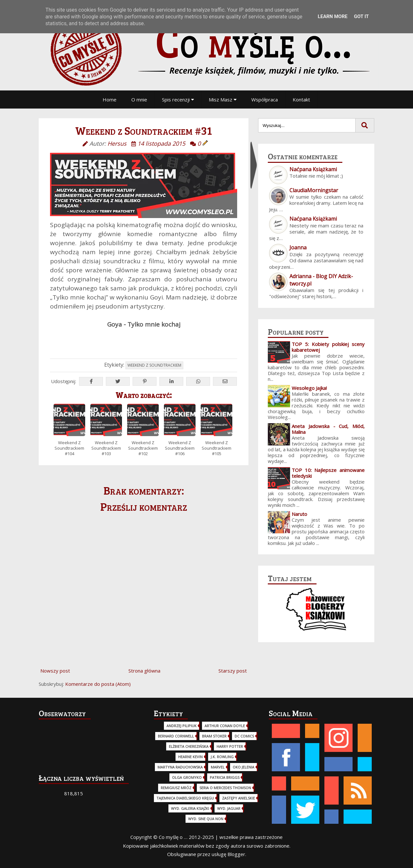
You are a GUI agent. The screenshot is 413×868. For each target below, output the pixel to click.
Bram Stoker (214, 736)
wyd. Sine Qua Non (206, 819)
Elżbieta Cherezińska (189, 746)
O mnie (139, 99)
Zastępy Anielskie (238, 798)
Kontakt (301, 99)
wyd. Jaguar (229, 808)
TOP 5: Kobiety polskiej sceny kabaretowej (328, 347)
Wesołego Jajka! (309, 388)
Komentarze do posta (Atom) (98, 684)
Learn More (333, 16)
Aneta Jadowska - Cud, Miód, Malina (328, 429)
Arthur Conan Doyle (225, 726)
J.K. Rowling (222, 757)
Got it (361, 16)
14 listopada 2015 (161, 143)
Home (110, 99)
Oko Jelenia (243, 767)
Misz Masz (223, 99)
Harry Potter (230, 746)
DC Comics (244, 736)
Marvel (218, 767)
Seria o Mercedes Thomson (225, 788)
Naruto (299, 514)
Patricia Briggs (225, 777)
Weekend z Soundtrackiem (154, 365)
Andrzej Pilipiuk (181, 726)
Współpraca (265, 99)
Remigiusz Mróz (176, 788)
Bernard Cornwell (176, 736)
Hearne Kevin (190, 757)
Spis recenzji (178, 99)
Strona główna (144, 671)
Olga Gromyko (187, 777)
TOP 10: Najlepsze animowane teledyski (328, 473)
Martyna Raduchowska (180, 767)
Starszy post (233, 671)
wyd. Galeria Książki (190, 808)
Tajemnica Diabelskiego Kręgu (185, 798)
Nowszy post (55, 671)
